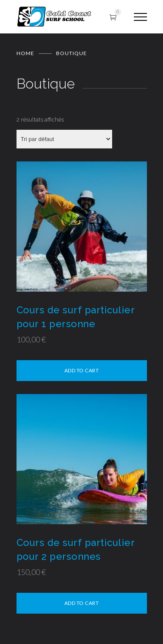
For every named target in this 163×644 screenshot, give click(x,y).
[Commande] (64, 139)
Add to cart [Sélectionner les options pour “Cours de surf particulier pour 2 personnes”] (82, 603)
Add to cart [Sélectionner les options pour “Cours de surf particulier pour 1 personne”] (82, 370)
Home (25, 53)
